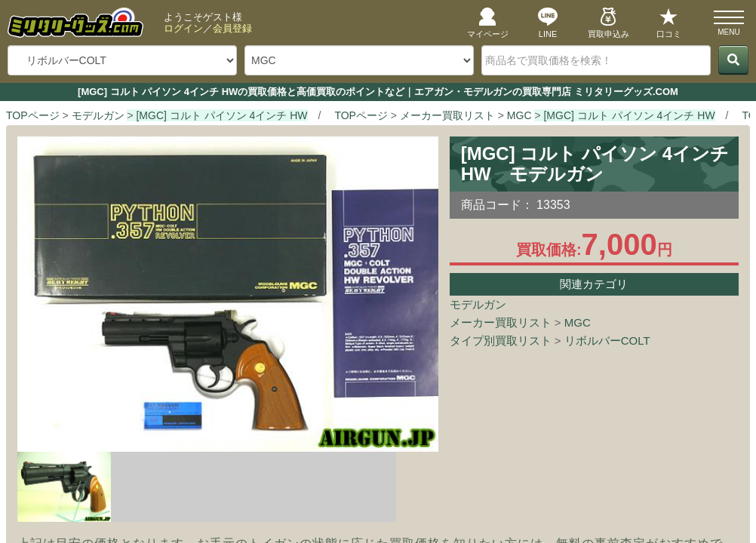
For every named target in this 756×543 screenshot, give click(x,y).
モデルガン (478, 304)
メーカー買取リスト (501, 322)
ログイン (183, 28)
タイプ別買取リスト (501, 341)
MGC (578, 322)
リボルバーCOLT (607, 341)
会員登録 (232, 28)
